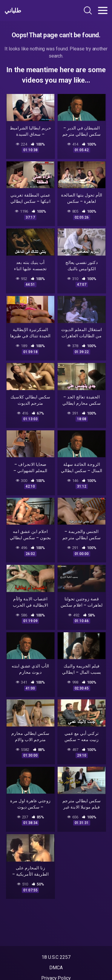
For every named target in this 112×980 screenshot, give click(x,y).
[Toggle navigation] (103, 10)
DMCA (56, 968)
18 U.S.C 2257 (56, 957)
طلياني (13, 10)
